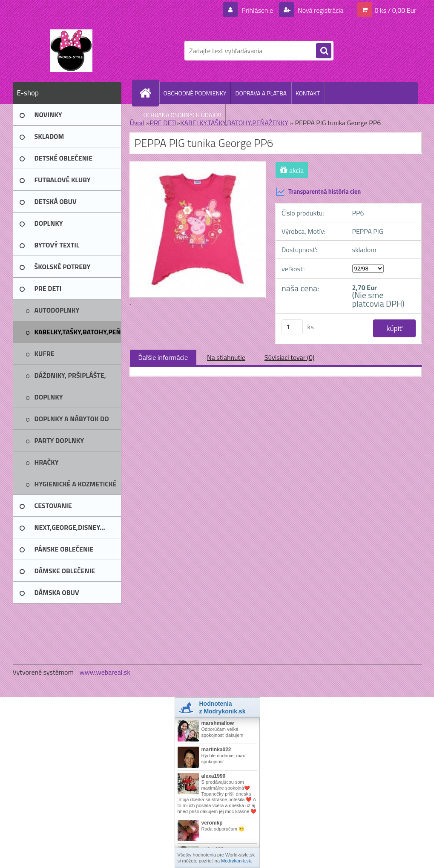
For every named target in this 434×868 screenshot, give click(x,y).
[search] (324, 51)
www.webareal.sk (105, 672)
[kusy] (292, 327)
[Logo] (71, 51)
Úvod (137, 123)
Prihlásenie (257, 10)
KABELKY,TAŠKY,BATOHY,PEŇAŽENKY (234, 123)
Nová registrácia (320, 10)
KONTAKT (308, 93)
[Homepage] (149, 93)
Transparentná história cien (318, 192)
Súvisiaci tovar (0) (289, 357)
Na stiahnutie (226, 357)
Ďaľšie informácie (163, 357)
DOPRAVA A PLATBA (261, 93)
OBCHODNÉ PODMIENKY (195, 93)
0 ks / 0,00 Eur (396, 10)
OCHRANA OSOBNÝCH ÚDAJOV (183, 115)
